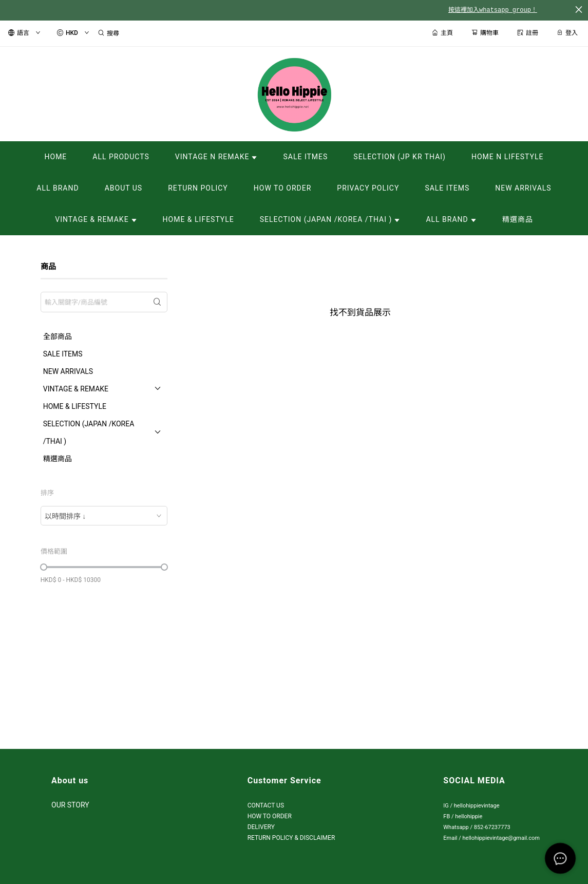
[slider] (44, 567)
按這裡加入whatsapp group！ (493, 10)
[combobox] (104, 516)
